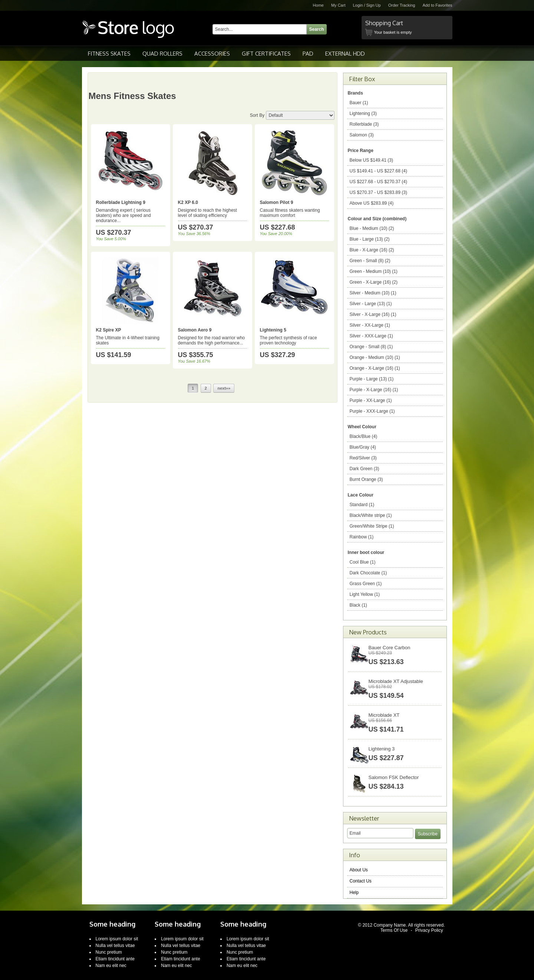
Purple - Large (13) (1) (372, 379)
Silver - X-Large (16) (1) (373, 314)
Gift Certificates (266, 54)
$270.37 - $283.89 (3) (378, 192)
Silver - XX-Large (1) (370, 325)
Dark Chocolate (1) (368, 573)
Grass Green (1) (366, 584)
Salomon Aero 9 (195, 330)
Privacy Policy (429, 930)
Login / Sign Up (367, 5)
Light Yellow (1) (365, 594)
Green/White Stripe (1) (372, 526)
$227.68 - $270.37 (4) (378, 182)
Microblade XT (384, 715)
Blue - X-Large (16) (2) (372, 250)
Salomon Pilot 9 (277, 202)
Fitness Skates (109, 54)
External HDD (345, 54)
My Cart (338, 5)
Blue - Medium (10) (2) (372, 228)
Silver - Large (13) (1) (371, 304)
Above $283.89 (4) (372, 203)
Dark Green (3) (365, 469)
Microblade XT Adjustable (396, 681)
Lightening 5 (273, 330)
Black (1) (358, 605)
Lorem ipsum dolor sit (117, 939)
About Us (359, 870)
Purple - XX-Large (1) (371, 400)
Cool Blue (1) (363, 562)
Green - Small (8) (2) (370, 261)
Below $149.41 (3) (371, 160)
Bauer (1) (359, 103)
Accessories (212, 54)
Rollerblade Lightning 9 (121, 202)
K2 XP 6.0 (188, 202)
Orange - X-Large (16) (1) (375, 368)
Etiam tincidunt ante (115, 959)
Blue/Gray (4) (363, 447)
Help (354, 892)
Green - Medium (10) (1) (374, 271)
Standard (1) (362, 505)
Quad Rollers (162, 54)
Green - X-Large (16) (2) (374, 282)
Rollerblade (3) (364, 124)
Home (318, 5)
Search (317, 29)
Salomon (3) (362, 135)
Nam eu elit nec (111, 966)
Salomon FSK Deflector (394, 777)
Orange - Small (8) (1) (371, 347)
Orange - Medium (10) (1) (375, 357)
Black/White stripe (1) (371, 515)
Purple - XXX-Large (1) (372, 411)
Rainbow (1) (362, 537)
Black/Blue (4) (364, 436)
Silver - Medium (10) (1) (373, 293)
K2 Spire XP (109, 330)
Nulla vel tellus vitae (115, 946)
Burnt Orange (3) (366, 479)
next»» (224, 388)
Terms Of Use (394, 930)
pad (308, 54)
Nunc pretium (109, 952)
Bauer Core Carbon (390, 648)
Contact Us (361, 881)
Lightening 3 (382, 749)
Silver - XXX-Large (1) (371, 336)
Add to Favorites (437, 5)
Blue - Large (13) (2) (370, 239)
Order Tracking (402, 5)
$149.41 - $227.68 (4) (378, 171)
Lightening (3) (363, 113)
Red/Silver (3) (363, 458)
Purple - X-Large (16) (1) (374, 390)
